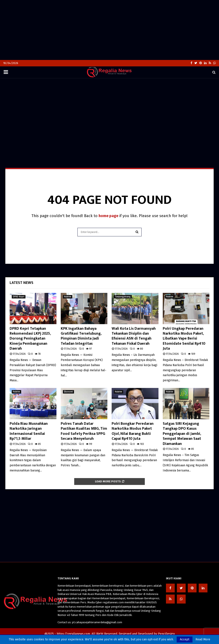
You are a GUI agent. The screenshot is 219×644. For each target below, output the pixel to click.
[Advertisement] (109, 30)
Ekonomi (68, 392)
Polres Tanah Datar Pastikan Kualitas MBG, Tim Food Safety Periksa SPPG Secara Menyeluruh (84, 431)
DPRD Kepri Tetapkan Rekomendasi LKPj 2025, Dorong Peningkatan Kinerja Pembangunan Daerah (30, 339)
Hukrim (68, 297)
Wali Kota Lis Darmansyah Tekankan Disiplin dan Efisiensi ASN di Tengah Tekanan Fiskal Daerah (134, 336)
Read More (203, 640)
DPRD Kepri (19, 297)
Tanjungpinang (123, 297)
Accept (185, 639)
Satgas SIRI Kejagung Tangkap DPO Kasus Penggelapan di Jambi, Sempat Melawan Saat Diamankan (182, 434)
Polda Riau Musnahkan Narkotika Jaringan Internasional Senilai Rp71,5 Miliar (29, 431)
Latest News (21, 283)
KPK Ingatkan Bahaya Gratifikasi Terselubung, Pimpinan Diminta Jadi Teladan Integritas (81, 336)
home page (108, 216)
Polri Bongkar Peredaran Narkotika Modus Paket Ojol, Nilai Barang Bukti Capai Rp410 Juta (133, 431)
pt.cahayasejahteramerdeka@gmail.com (97, 622)
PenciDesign (166, 634)
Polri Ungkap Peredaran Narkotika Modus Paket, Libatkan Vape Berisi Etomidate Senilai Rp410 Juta (184, 339)
